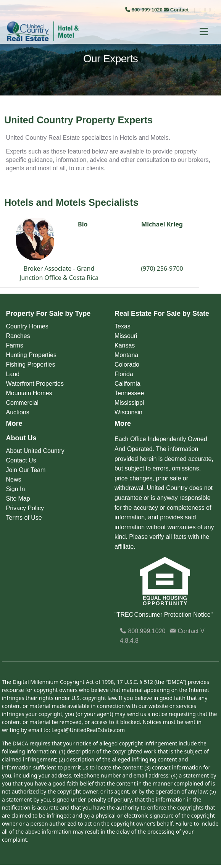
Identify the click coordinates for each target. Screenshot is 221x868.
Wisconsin (128, 412)
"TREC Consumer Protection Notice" (164, 615)
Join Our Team (26, 470)
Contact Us (21, 460)
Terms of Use (24, 518)
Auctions (18, 412)
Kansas (125, 345)
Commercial (22, 403)
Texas (123, 326)
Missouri (126, 336)
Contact (177, 10)
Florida (124, 374)
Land (13, 374)
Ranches (18, 336)
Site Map (18, 499)
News (14, 479)
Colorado (127, 364)
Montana (126, 355)
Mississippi (129, 403)
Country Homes (27, 326)
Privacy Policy (25, 508)
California (127, 384)
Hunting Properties (31, 355)
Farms (15, 345)
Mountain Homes (29, 393)
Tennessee (129, 393)
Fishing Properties (31, 364)
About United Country (35, 451)
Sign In (16, 489)
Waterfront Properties (35, 384)
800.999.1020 (143, 631)
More (14, 423)
